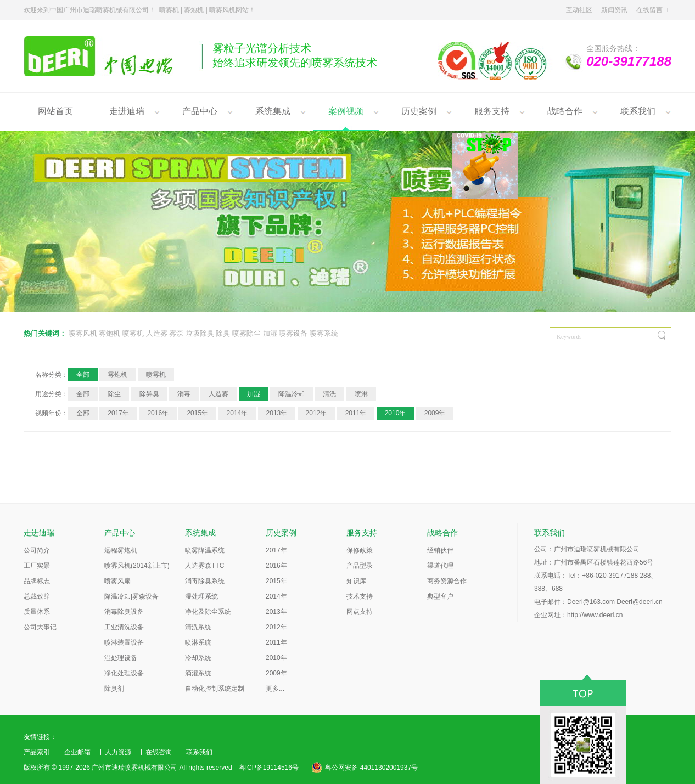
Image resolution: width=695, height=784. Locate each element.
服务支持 (492, 111)
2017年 (118, 413)
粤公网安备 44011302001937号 (371, 768)
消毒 (184, 394)
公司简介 (37, 550)
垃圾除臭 (200, 333)
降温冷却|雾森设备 (131, 596)
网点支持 (360, 612)
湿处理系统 (201, 596)
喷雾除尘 (246, 333)
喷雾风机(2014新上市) (137, 566)
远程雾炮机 (121, 550)
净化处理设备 (124, 673)
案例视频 (346, 111)
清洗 (329, 394)
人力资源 (118, 752)
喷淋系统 (198, 642)
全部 (83, 375)
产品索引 (37, 752)
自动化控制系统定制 (215, 689)
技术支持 (360, 596)
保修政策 (360, 550)
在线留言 (649, 10)
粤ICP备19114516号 (269, 768)
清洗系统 (198, 627)
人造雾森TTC (204, 566)
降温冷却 (292, 394)
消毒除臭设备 (124, 612)
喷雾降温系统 (205, 550)
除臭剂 (114, 689)
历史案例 (419, 111)
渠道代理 (440, 566)
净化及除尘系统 (208, 612)
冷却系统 (198, 658)
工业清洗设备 (124, 627)
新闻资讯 (614, 10)
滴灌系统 (198, 673)
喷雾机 (133, 333)
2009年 (435, 413)
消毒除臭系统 (205, 581)
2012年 (316, 413)
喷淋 (361, 394)
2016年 (158, 413)
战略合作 (565, 111)
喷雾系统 (324, 333)
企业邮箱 (77, 752)
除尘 (114, 394)
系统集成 (273, 111)
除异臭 (149, 394)
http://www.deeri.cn (595, 615)
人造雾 (157, 333)
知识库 (356, 581)
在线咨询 (159, 752)
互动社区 (579, 10)
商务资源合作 (447, 581)
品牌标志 (37, 581)
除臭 (223, 333)
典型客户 (440, 596)
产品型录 (360, 566)
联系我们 (638, 111)
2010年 (396, 413)
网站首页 (55, 111)
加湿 (270, 333)
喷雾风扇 (117, 581)
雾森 (176, 333)
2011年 (356, 413)
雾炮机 (110, 333)
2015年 (197, 413)
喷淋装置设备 (124, 642)
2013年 (277, 413)
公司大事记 (40, 627)
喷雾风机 (83, 333)
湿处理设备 (121, 658)
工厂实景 (37, 566)
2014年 (237, 413)
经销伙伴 (440, 550)
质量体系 (37, 612)
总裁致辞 (37, 596)
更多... (275, 689)
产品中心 (200, 111)
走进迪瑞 (127, 111)
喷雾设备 (293, 333)
